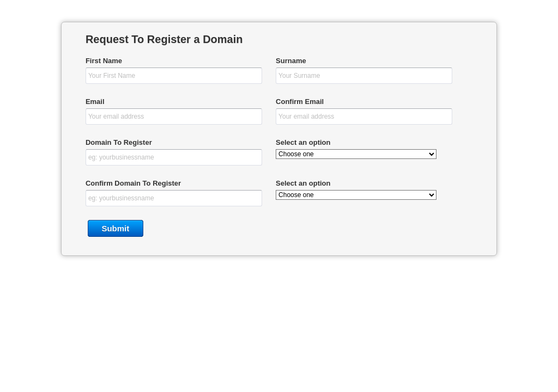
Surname (291, 61)
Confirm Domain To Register (133, 183)
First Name (104, 61)
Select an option (303, 142)
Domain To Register (119, 142)
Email (95, 102)
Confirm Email (300, 102)
